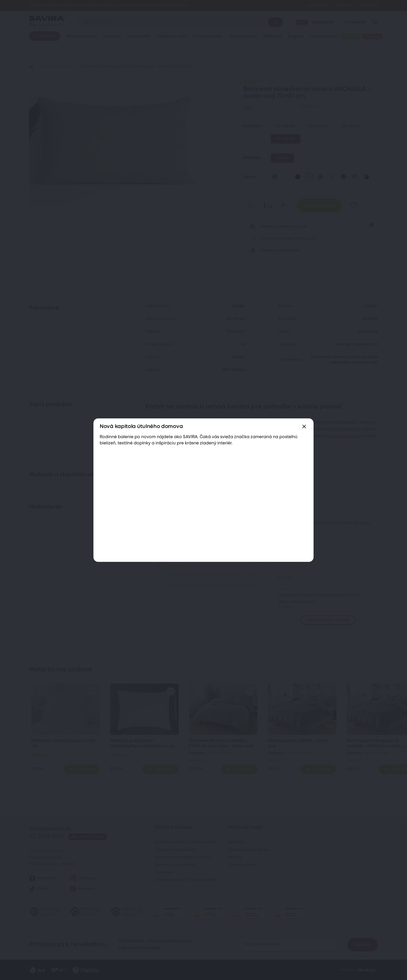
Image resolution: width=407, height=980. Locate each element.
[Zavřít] (304, 427)
